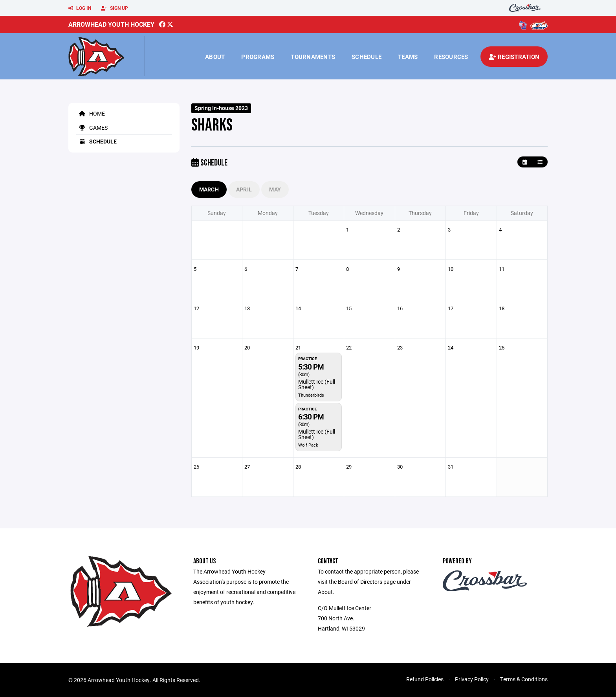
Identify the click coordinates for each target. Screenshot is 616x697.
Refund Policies (425, 679)
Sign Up (115, 8)
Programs (258, 57)
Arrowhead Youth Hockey (111, 24)
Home (91, 113)
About (215, 57)
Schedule (367, 57)
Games (92, 128)
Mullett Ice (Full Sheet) (317, 384)
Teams (408, 57)
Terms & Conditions (524, 679)
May (275, 189)
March (209, 189)
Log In (80, 8)
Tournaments (313, 57)
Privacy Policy (472, 679)
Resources (451, 57)
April (244, 189)
